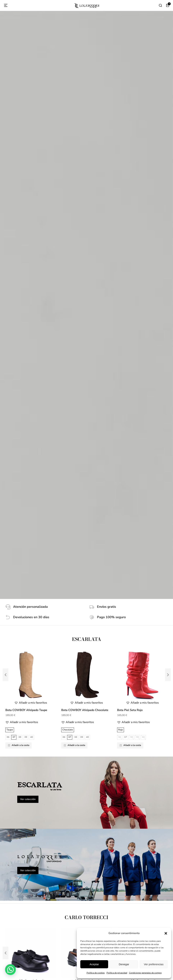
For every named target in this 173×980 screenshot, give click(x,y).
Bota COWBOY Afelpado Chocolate (85, 212)
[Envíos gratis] (129, 109)
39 (26, 239)
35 (8, 525)
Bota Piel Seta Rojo (130, 212)
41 (43, 525)
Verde (10, 662)
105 (16, 669)
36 (8, 239)
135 (23, 675)
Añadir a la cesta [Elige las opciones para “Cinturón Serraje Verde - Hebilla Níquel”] (19, 683)
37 (14, 239)
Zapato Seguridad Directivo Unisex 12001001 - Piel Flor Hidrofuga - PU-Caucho (30, 494)
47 (32, 531)
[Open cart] (168, 5)
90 (23, 669)
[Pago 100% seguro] (129, 119)
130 (16, 675)
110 (35, 669)
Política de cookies (96, 973)
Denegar (124, 964)
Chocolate (68, 232)
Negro (10, 518)
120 (50, 669)
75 (37, 675)
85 (49, 675)
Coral (65, 662)
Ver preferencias (154, 964)
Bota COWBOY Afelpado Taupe (26, 212)
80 (43, 675)
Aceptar (94, 964)
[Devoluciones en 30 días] (45, 119)
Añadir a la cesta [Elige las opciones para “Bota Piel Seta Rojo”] (130, 247)
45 (20, 531)
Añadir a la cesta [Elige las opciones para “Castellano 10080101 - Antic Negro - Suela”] (130, 530)
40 (32, 239)
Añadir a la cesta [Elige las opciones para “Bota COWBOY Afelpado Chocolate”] (74, 247)
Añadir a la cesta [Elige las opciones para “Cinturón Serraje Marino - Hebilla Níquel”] (130, 683)
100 (9, 669)
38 (20, 239)
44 (14, 531)
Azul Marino (124, 662)
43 (8, 531)
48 (38, 531)
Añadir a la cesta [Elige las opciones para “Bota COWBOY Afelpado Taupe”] (19, 247)
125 (9, 675)
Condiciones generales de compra (145, 973)
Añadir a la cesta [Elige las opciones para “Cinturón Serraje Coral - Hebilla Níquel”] (74, 683)
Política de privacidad (117, 973)
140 (31, 675)
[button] (166, 933)
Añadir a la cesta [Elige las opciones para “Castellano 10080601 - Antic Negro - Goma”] (74, 535)
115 (43, 669)
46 (26, 531)
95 (29, 669)
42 (49, 525)
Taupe (10, 232)
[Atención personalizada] (45, 109)
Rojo (121, 232)
